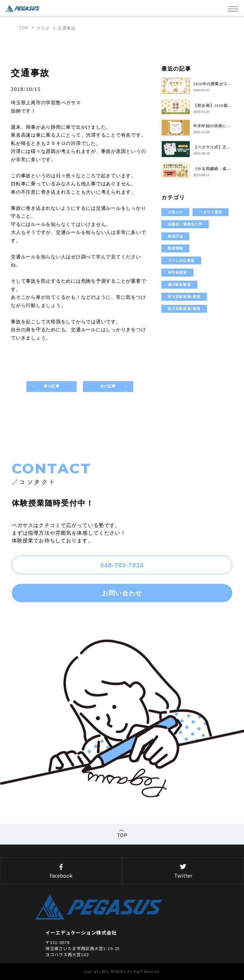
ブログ (43, 28)
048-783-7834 (122, 565)
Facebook (61, 872)
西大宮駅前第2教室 (184, 309)
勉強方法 (175, 236)
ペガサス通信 (210, 212)
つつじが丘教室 (181, 260)
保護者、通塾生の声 (185, 224)
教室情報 (175, 248)
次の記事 (108, 386)
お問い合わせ (122, 593)
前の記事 (51, 386)
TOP (24, 28)
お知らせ (175, 212)
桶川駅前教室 (179, 284)
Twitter (183, 872)
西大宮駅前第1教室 (184, 297)
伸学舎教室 (177, 272)
